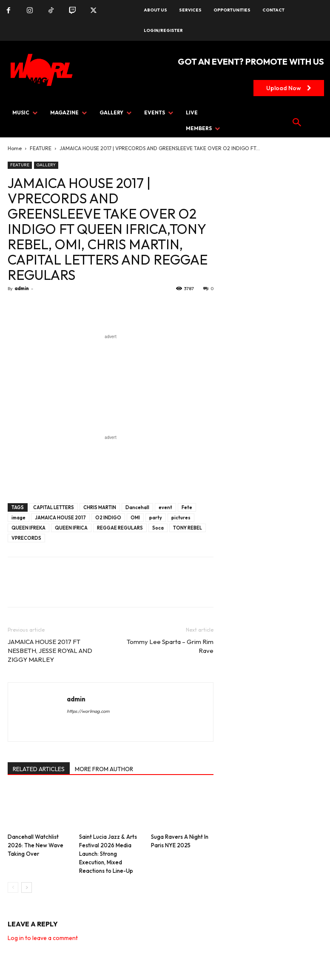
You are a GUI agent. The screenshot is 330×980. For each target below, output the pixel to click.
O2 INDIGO (108, 518)
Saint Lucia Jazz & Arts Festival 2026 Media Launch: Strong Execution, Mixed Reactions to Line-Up (108, 854)
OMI (135, 518)
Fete (187, 507)
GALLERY (46, 165)
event (165, 507)
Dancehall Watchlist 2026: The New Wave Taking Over (36, 845)
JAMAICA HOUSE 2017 (60, 518)
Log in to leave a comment (43, 938)
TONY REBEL (188, 528)
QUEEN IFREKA (28, 528)
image (18, 518)
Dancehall (137, 507)
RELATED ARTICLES (39, 769)
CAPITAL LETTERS (54, 507)
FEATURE (41, 148)
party (156, 518)
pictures (181, 518)
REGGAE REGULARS (120, 528)
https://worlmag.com (88, 711)
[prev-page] (13, 887)
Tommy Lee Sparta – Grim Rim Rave (170, 646)
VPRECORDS (26, 538)
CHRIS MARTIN (100, 507)
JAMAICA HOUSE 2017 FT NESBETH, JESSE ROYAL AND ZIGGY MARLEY (50, 651)
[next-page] (27, 887)
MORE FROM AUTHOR (104, 769)
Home (15, 148)
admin (22, 288)
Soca (158, 528)
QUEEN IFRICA (71, 528)
